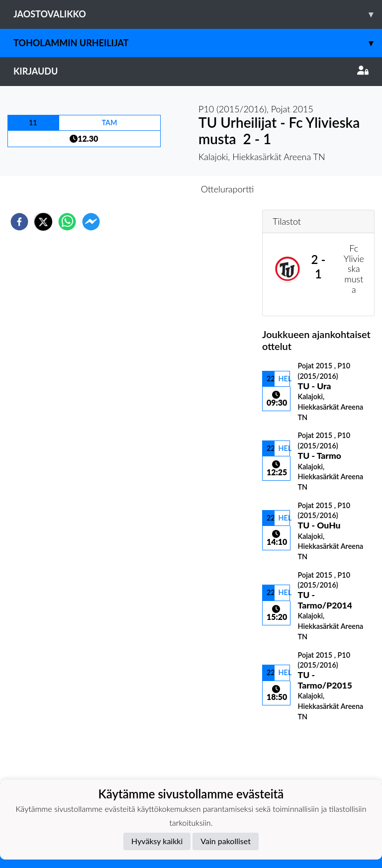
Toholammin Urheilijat (198, 43)
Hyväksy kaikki (157, 841)
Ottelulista (294, 750)
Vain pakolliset (226, 841)
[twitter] (43, 222)
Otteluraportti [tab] (228, 189)
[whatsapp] (67, 222)
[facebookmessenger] (91, 222)
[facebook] (19, 222)
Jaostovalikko (198, 14)
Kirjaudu (191, 71)
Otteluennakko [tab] (157, 189)
